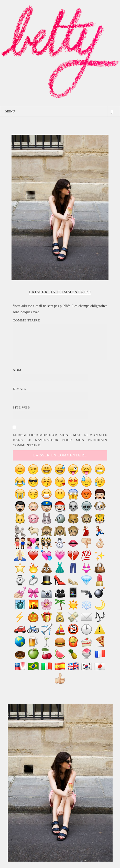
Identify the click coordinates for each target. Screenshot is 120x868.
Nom (17, 370)
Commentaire (26, 320)
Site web (21, 407)
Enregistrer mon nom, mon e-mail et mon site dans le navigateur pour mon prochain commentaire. (60, 440)
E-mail (19, 389)
